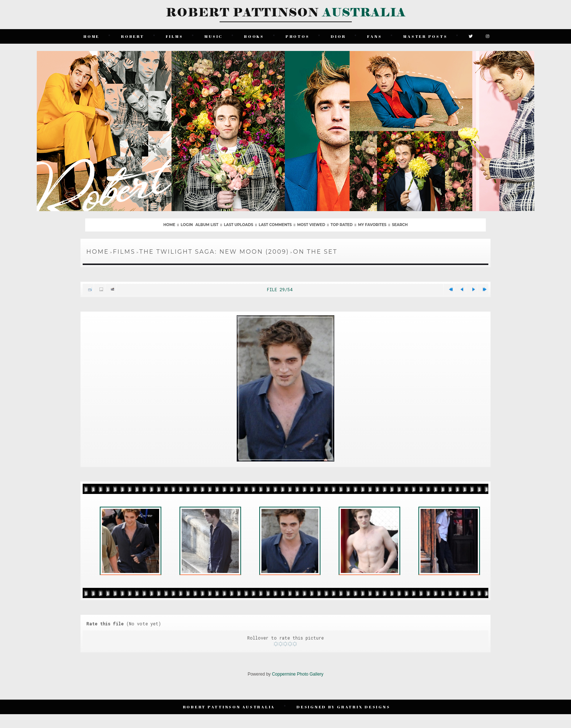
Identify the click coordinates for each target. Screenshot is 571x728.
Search (400, 225)
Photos (298, 36)
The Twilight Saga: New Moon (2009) (214, 252)
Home (91, 36)
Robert (133, 36)
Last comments (275, 225)
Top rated (342, 225)
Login (187, 225)
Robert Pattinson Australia (229, 707)
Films (174, 36)
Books (254, 36)
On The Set (315, 252)
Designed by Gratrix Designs (343, 707)
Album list (207, 225)
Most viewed (311, 225)
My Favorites (372, 225)
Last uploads (239, 225)
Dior (338, 36)
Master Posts (425, 36)
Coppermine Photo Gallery (298, 674)
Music (213, 36)
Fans (374, 36)
